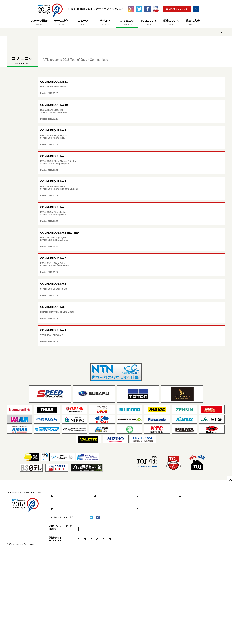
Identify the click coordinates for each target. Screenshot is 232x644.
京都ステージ (98, 555)
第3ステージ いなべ (145, 492)
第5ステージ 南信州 (59, 513)
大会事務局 (114, 543)
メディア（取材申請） (96, 543)
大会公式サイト (56, 503)
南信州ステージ (153, 555)
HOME (206, 32)
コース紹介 (54, 496)
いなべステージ (116, 555)
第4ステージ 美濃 (186, 492)
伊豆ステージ (171, 555)
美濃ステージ (135, 555)
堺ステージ (81, 555)
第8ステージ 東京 (186, 513)
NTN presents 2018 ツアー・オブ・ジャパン (50, 9)
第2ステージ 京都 (101, 492)
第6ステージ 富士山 (102, 513)
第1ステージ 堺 (57, 492)
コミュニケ (220, 32)
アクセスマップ (56, 500)
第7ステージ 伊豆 (143, 513)
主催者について (129, 543)
